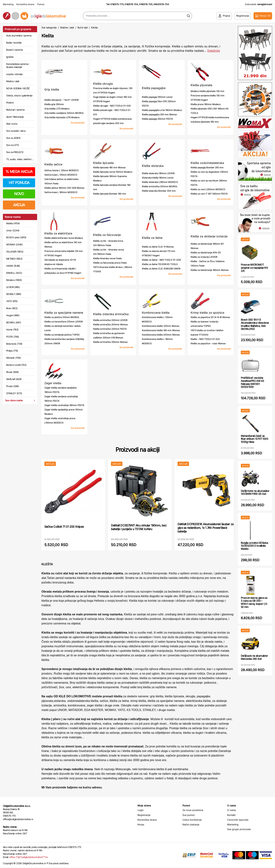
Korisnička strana (25, 4)
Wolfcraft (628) (14, 379)
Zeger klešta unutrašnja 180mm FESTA (64, 405)
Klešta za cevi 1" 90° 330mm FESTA (209, 194)
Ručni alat (83, 28)
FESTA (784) (13, 337)
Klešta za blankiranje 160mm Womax (210, 270)
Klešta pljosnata (201, 85)
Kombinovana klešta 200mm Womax (161, 335)
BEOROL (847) (14, 322)
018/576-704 (131, 4)
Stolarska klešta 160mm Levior (158, 178)
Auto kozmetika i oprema (19, 36)
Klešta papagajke (154, 88)
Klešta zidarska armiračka (111, 314)
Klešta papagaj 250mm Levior (157, 97)
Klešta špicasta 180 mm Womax (109, 167)
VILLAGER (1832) (15, 252)
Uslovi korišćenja (192, 820)
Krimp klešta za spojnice (207, 313)
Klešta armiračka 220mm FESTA (110, 329)
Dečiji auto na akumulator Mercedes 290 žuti (254, 657)
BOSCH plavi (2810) (16, 237)
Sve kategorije (49, 28)
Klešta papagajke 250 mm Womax (159, 114)
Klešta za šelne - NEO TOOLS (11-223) (161, 260)
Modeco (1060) (14, 280)
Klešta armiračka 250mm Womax (110, 342)
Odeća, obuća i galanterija (19, 95)
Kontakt (231, 815)
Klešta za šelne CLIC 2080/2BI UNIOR (161, 269)
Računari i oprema (15, 110)
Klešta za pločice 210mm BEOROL (62, 317)
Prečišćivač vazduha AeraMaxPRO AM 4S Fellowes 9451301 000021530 (252, 382)
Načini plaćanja (191, 824)
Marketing (8, 4)
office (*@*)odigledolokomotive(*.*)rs (28, 857)
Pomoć (41, 4)
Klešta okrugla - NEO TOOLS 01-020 (112, 106)
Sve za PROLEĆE (15, 152)
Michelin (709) (13, 358)
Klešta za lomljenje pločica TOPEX (62, 335)
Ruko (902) (12, 308)
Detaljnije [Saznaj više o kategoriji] (214, 51)
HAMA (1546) (13, 266)
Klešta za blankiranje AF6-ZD (206, 253)
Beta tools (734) (14, 344)
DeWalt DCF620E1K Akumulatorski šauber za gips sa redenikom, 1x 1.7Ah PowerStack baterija (206, 528)
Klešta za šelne (152, 238)
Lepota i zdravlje (14, 74)
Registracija (144, 815)
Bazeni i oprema (14, 50)
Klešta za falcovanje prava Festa (110, 263)
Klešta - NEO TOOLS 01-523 (205, 339)
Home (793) (12, 330)
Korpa (141, 824)
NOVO (19, 194)
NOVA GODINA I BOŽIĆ (18, 88)
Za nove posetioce (193, 810)
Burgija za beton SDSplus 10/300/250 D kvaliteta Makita (254, 546)
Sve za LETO (13, 145)
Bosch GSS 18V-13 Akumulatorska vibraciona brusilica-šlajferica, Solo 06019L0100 (255, 324)
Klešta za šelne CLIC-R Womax (158, 247)
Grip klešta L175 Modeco (57, 109)
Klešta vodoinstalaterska (207, 163)
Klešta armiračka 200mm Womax (110, 325)
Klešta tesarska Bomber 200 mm (159, 191)
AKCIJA (19, 205)
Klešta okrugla (103, 84)
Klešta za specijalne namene (64, 313)
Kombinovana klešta (156, 313)
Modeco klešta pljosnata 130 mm (207, 91)
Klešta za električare (58, 233)
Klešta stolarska (153, 166)
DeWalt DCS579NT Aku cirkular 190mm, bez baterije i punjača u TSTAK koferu (139, 527)
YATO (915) (12, 301)
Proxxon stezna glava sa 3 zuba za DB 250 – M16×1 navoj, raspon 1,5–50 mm (254, 602)
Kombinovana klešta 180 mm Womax (161, 330)
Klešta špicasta (103, 163)
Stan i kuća (12, 124)
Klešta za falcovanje (107, 235)
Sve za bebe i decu (16, 131)
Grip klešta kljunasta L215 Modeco (62, 117)
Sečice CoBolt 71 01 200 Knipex (64, 527)
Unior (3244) (13, 230)
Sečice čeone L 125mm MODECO (61, 170)
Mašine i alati (13, 81)
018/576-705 (146, 4)
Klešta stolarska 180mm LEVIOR (158, 173)
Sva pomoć (189, 815)
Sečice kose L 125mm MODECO (61, 175)
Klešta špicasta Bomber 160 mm (110, 194)
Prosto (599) (13, 386)
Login (141, 810)
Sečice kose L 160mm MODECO (61, 192)
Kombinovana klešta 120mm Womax (161, 326)
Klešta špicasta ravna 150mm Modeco (113, 172)
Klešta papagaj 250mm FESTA (157, 119)
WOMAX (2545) (14, 244)
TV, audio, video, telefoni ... (20, 159)
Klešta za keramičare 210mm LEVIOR (64, 322)
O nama (231, 810)
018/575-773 (117, 4)
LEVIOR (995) (13, 287)
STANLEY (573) (14, 393)
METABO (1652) (14, 259)
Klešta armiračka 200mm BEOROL (160, 186)
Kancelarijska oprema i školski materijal (18, 66)
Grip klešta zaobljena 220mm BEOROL (64, 113)
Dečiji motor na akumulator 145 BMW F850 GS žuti (255, 492)
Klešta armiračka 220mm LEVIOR (110, 320)
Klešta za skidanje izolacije (209, 236)
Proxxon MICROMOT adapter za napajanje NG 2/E (254, 268)
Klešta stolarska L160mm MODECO (160, 182)
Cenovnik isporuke (238, 820)
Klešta (94, 28)
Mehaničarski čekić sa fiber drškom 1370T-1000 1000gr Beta (254, 439)
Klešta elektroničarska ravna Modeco (64, 238)
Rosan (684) (12, 372)
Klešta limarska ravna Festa (107, 258)
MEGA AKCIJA (19, 172)
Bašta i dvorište (14, 43)
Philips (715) (12, 351)
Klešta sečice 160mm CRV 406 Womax (64, 188)
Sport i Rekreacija (15, 117)
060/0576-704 (161, 4)
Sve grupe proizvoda (239, 829)
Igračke (10, 57)
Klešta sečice (53, 164)
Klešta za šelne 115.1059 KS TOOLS (160, 264)
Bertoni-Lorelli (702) (16, 365)
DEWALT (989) (14, 294)
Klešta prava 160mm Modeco (206, 104)
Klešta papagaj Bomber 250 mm (207, 167)
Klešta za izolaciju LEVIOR (204, 257)
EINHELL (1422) (14, 273)
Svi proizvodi (78, 123)
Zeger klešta (53, 383)
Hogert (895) (13, 315)
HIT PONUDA (19, 183)
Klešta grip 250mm (54, 104)
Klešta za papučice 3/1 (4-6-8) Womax (210, 317)
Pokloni (10, 103)
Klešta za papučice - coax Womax (208, 343)
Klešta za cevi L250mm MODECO (208, 189)
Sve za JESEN (13, 138)
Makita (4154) (13, 223)
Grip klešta (52, 89)
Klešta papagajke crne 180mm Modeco (162, 110)
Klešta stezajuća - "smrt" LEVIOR (61, 100)
